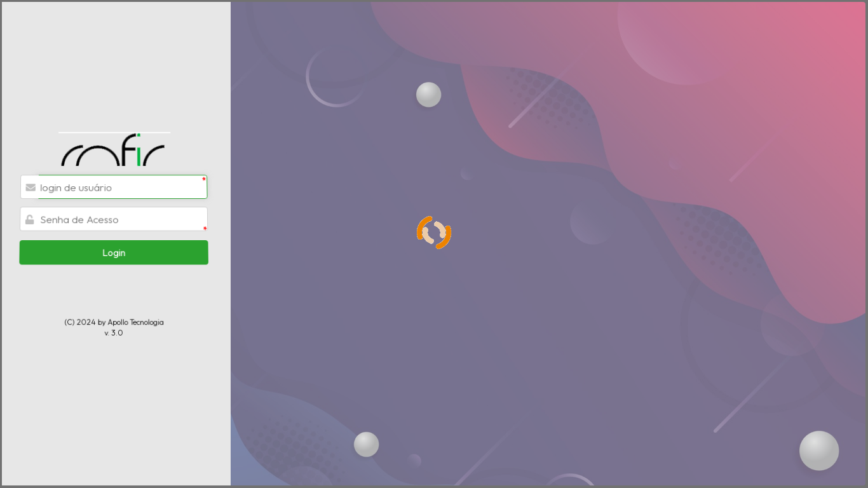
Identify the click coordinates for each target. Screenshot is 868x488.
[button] (114, 240)
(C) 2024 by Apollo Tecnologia (114, 306)
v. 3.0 (114, 316)
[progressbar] (434, 244)
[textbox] (121, 178)
